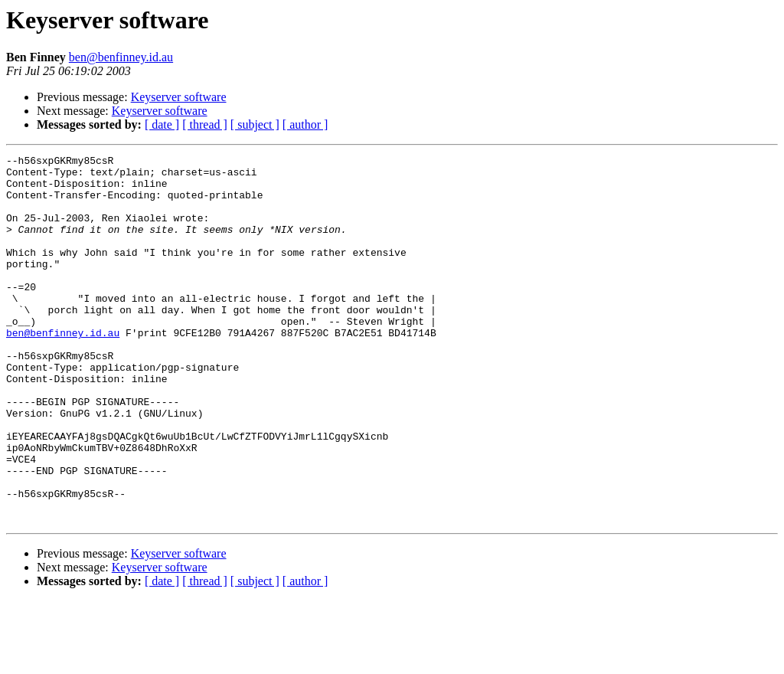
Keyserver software (179, 97)
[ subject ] (255, 124)
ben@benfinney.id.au (121, 57)
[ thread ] (205, 124)
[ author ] (305, 124)
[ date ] (162, 124)
